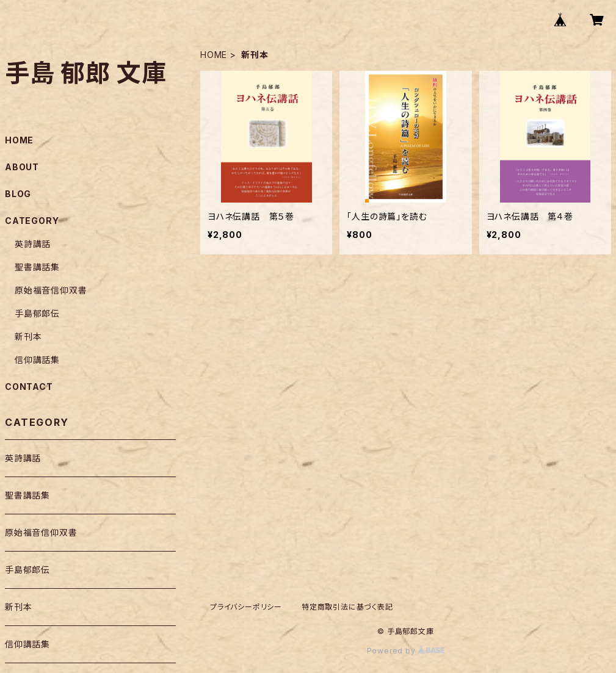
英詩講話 (33, 244)
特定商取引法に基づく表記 (347, 607)
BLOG (18, 194)
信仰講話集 (37, 360)
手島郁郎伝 (37, 313)
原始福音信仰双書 (51, 290)
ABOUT (22, 167)
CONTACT (29, 387)
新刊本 (28, 336)
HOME (214, 55)
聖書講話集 (37, 267)
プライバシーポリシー (246, 607)
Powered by (406, 651)
